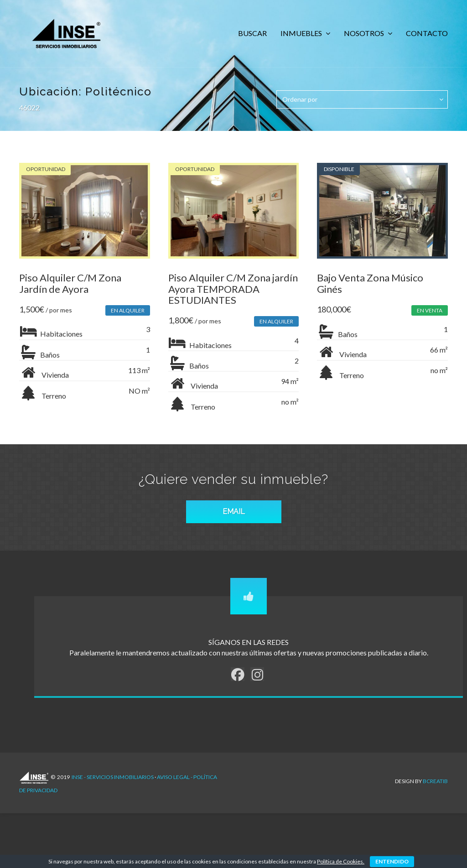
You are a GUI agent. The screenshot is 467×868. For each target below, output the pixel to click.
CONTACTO (427, 33)
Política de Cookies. (341, 861)
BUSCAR (252, 33)
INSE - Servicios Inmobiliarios (113, 786)
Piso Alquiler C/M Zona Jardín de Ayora (70, 288)
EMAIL (234, 521)
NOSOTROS (365, 33)
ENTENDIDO (392, 861)
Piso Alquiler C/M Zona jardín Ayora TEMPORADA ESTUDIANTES (229, 293)
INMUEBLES (302, 33)
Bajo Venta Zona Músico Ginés (373, 288)
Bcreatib (435, 786)
